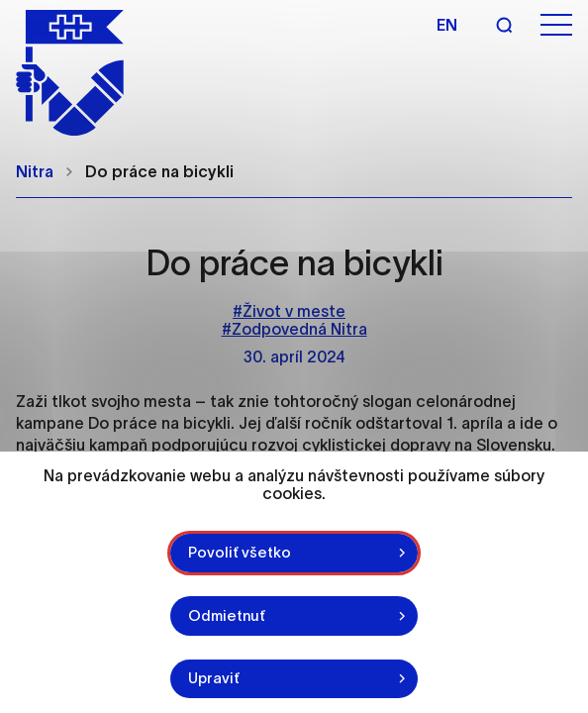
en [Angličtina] (447, 25)
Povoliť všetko (240, 552)
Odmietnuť (227, 615)
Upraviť (214, 678)
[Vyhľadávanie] (504, 25)
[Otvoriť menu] (556, 25)
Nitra (35, 171)
